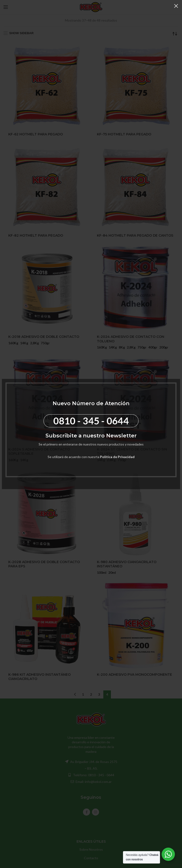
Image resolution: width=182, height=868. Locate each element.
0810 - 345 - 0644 (91, 421)
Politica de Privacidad (117, 457)
